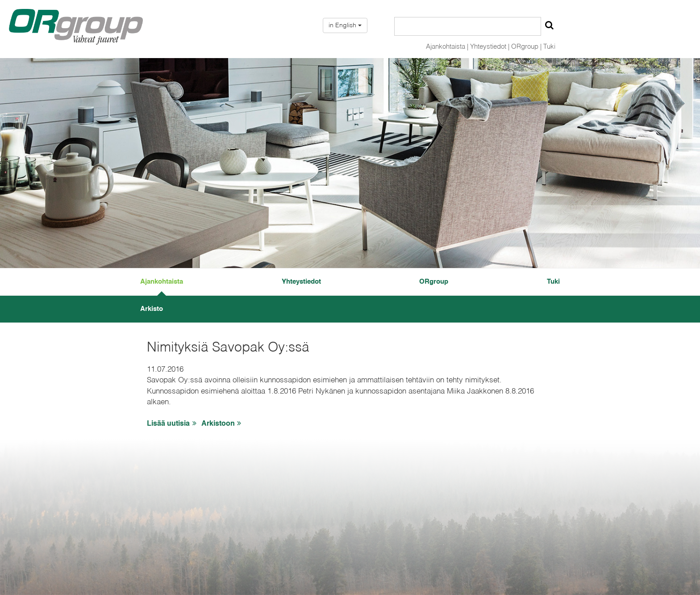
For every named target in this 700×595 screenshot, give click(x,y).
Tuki (549, 47)
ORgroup (434, 282)
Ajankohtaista (162, 282)
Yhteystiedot (301, 282)
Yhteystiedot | (490, 47)
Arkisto (152, 309)
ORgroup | (526, 47)
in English (345, 25)
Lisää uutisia (173, 424)
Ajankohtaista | (447, 47)
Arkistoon (223, 424)
